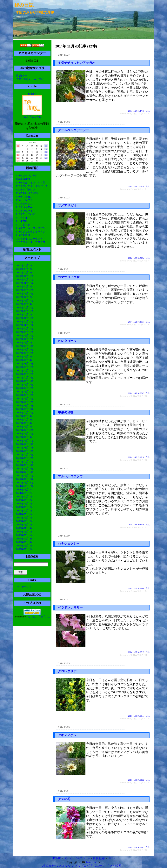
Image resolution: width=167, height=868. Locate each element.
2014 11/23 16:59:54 (136, 258)
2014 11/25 (64, 122)
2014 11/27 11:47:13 (136, 111)
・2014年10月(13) (23, 367)
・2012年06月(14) (23, 465)
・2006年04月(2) (23, 539)
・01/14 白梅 (21, 221)
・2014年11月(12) (23, 363)
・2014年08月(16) (23, 374)
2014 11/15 (64, 404)
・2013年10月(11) (23, 409)
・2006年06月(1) (23, 532)
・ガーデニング (22, 587)
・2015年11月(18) (23, 325)
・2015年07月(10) (23, 339)
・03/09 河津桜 (22, 179)
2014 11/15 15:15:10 (136, 457)
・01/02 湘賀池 (22, 235)
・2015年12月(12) (23, 321)
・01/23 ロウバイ (23, 211)
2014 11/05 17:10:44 (136, 716)
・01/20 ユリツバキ (24, 214)
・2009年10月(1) (23, 497)
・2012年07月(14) (23, 462)
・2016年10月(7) (23, 286)
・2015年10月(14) (23, 328)
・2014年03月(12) (23, 391)
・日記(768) (20, 76)
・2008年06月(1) (23, 504)
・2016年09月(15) (23, 290)
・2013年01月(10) (23, 441)
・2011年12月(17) (23, 486)
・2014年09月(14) (23, 370)
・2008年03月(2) (23, 507)
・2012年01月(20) (23, 483)
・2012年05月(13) (23, 469)
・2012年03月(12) (23, 476)
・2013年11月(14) (23, 406)
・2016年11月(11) (23, 283)
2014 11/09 (64, 536)
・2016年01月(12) (23, 318)
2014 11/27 (64, 55)
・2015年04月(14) (23, 346)
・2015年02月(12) (23, 353)
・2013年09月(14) (23, 413)
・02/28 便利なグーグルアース (31, 186)
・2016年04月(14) (23, 307)
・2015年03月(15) (23, 349)
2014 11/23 (64, 198)
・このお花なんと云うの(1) (29, 79)
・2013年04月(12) (23, 430)
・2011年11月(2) (23, 490)
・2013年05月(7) (23, 427)
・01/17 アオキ (22, 218)
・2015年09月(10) (23, 332)
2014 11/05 (64, 663)
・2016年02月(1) (23, 314)
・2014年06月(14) (23, 381)
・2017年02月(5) (23, 272)
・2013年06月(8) (23, 423)
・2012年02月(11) (23, 479)
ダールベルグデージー (73, 130)
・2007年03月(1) (23, 518)
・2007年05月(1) (23, 514)
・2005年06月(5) (23, 546)
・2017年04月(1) (23, 265)
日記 (148, 111)
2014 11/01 (64, 791)
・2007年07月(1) (23, 511)
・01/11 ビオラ (22, 225)
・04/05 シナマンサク (26, 176)
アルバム (35, 117)
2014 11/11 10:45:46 (136, 525)
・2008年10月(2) (23, 500)
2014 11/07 (64, 599)
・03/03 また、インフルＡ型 (29, 183)
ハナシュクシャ (69, 544)
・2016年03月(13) (23, 311)
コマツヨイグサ (69, 277)
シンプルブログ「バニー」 (87, 866)
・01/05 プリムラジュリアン (29, 232)
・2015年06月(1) (23, 342)
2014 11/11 (64, 468)
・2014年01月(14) (23, 398)
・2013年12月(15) (23, 402)
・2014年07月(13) (23, 377)
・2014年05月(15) (23, 384)
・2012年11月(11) (23, 448)
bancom (91, 862)
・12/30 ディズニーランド (28, 239)
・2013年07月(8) (23, 420)
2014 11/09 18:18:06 (136, 588)
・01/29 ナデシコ (23, 204)
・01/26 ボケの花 (23, 207)
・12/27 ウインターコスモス (29, 242)
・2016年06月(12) (23, 300)
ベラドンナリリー (70, 607)
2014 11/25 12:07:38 (136, 186)
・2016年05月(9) (23, 304)
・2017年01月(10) (23, 276)
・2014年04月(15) (23, 388)
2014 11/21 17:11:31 (136, 322)
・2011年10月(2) (23, 493)
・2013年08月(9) (23, 416)
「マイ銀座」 (115, 866)
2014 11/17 (64, 333)
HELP (111, 858)
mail (25, 117)
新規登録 (99, 858)
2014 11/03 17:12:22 (136, 780)
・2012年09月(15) (23, 455)
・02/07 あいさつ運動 (26, 193)
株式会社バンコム (55, 866)
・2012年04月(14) (23, 472)
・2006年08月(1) (23, 525)
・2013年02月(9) (23, 437)
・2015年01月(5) (23, 356)
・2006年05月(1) (23, 535)
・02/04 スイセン (23, 197)
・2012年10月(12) (23, 451)
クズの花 (64, 799)
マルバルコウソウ (70, 476)
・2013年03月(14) (23, 434)
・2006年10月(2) (23, 521)
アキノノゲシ (67, 735)
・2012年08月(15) (23, 458)
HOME (56, 858)
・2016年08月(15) (23, 293)
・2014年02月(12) (23, 395)
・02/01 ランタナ (23, 200)
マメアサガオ (67, 206)
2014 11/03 (64, 727)
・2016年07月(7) (23, 297)
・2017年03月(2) (23, 269)
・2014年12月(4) (23, 360)
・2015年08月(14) (23, 335)
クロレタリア (67, 671)
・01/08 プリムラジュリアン (29, 228)
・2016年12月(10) (23, 279)
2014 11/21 (64, 269)
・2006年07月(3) (23, 528)
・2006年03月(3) (23, 542)
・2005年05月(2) (23, 549)
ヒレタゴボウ (67, 341)
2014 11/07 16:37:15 (136, 652)
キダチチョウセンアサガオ (77, 63)
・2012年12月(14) (23, 444)
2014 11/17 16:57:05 (136, 393)
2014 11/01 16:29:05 (136, 847)
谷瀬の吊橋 (66, 412)
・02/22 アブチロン (24, 190)
